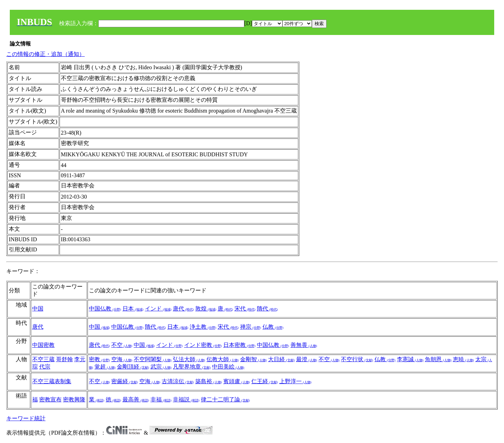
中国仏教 (105, 309)
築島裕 (209, 381)
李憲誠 (410, 359)
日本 (133, 309)
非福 (161, 399)
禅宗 (251, 327)
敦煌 (206, 309)
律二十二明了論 (225, 399)
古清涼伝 (178, 381)
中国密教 (43, 345)
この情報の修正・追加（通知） (45, 54)
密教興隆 (74, 399)
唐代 (183, 309)
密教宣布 (50, 399)
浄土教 (203, 327)
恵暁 (463, 359)
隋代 (267, 309)
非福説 (186, 399)
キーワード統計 (26, 418)
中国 (38, 309)
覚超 (105, 367)
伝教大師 (223, 359)
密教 (99, 359)
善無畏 (304, 345)
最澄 (307, 359)
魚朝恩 (438, 359)
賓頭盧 (237, 381)
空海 (122, 359)
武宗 (161, 367)
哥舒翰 (64, 359)
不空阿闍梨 (153, 359)
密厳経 (125, 381)
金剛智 (253, 359)
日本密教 (239, 345)
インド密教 (203, 345)
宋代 (245, 309)
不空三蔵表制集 (52, 381)
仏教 (273, 327)
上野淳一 (295, 381)
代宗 (45, 367)
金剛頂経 (133, 367)
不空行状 (357, 359)
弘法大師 (189, 359)
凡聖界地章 (192, 367)
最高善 (136, 399)
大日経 (281, 359)
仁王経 (265, 381)
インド (158, 309)
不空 (122, 345)
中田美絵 (228, 367)
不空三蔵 (43, 359)
